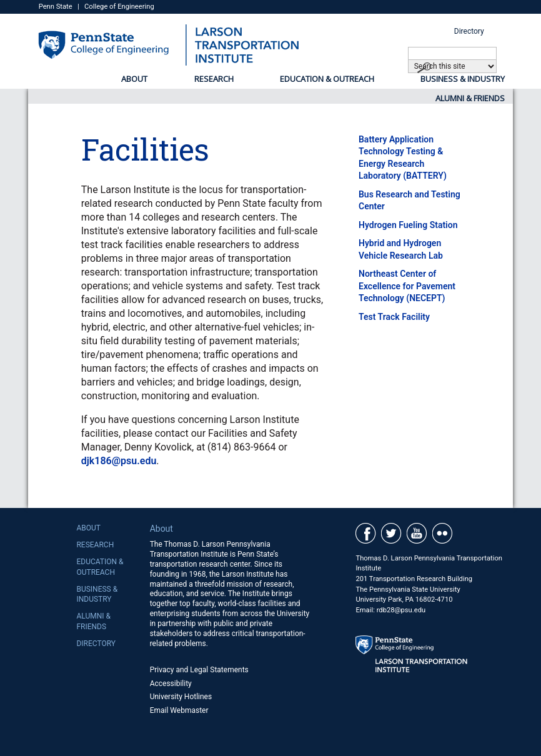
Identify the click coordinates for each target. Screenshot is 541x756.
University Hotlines (181, 697)
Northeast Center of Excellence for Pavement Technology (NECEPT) (407, 286)
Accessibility (171, 684)
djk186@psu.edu (119, 461)
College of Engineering (119, 7)
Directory (469, 31)
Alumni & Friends (470, 98)
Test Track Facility (394, 317)
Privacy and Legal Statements (199, 670)
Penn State (56, 7)
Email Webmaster (179, 710)
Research (214, 79)
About (134, 79)
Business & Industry (463, 79)
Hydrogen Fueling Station (408, 225)
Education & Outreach (327, 79)
